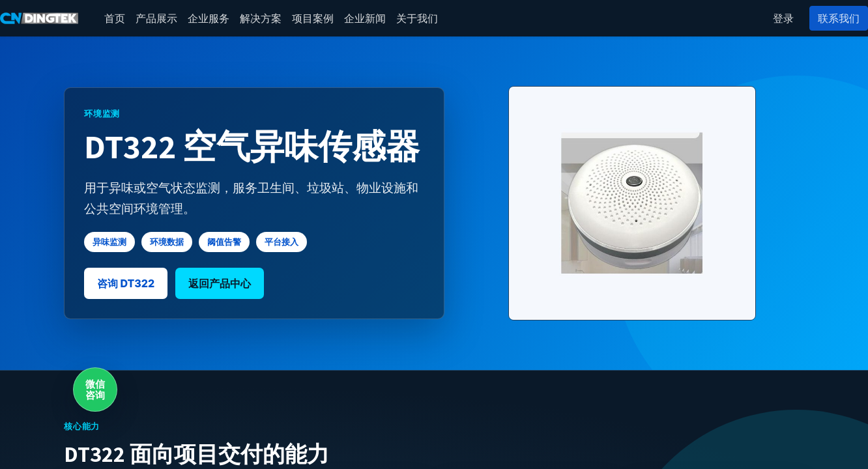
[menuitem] (115, 18)
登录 (783, 18)
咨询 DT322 (126, 283)
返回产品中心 (220, 283)
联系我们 (839, 18)
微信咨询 (95, 390)
